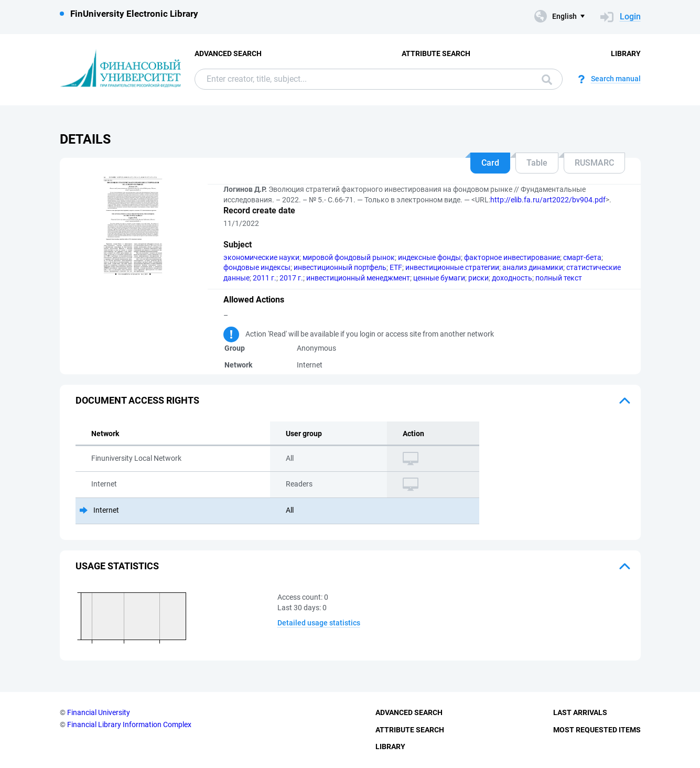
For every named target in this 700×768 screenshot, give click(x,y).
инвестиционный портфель (340, 267)
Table (537, 163)
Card (490, 163)
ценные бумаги (439, 278)
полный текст (559, 278)
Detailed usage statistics (319, 623)
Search (547, 80)
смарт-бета (582, 257)
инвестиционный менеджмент (358, 278)
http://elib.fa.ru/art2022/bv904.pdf (548, 200)
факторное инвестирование (512, 257)
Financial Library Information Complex (129, 724)
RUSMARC (594, 163)
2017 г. (291, 278)
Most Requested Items (597, 730)
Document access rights (137, 400)
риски (478, 278)
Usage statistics (117, 566)
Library (626, 53)
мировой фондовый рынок (349, 257)
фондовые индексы (257, 267)
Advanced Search (228, 53)
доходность (512, 278)
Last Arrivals (580, 712)
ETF (396, 267)
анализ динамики (533, 267)
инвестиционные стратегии (452, 267)
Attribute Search (436, 53)
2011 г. (265, 278)
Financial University (99, 712)
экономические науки (261, 257)
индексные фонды (429, 257)
